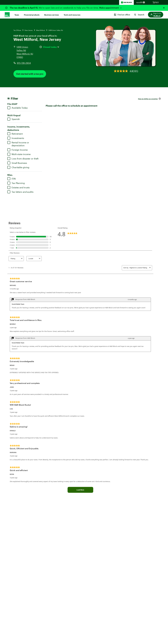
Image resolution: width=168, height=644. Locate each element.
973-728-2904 (24, 63)
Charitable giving (18, 167)
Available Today (18, 108)
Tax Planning (16, 183)
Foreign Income (17, 150)
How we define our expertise (148, 99)
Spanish (14, 119)
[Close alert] (164, 8)
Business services (52, 15)
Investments (16, 138)
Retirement (15, 134)
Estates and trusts (19, 187)
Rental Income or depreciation (18, 144)
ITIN (11, 179)
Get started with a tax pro (30, 74)
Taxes (17, 15)
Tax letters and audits (20, 192)
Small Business (17, 163)
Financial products (32, 15)
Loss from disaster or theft (23, 159)
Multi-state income (19, 154)
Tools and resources (72, 15)
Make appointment (109, 8)
